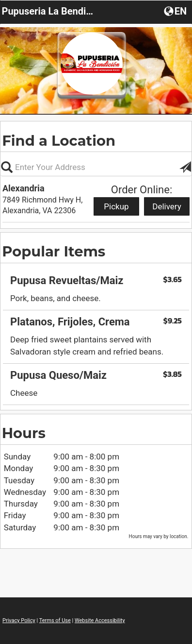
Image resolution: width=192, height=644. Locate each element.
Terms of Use (55, 620)
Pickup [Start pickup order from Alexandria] (116, 206)
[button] (176, 11)
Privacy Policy (19, 620)
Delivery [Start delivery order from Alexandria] (167, 206)
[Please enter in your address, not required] (96, 167)
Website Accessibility (100, 620)
